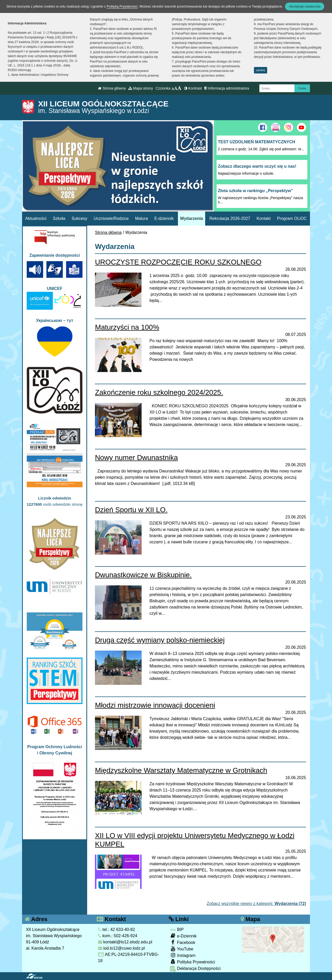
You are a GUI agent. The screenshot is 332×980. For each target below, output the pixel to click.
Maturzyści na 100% (127, 327)
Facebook (183, 942)
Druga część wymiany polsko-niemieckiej (160, 640)
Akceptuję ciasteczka (305, 6)
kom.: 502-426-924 (118, 936)
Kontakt (264, 218)
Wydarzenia (192, 218)
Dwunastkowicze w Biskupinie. (143, 575)
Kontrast (193, 88)
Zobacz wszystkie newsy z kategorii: (256, 904)
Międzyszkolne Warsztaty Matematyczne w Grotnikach (181, 770)
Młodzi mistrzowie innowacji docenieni (155, 705)
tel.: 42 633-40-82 (117, 930)
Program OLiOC (292, 218)
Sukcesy (79, 218)
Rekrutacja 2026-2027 (230, 218)
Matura (142, 218)
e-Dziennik (183, 936)
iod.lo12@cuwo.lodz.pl (122, 948)
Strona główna (112, 88)
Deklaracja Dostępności (195, 969)
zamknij (260, 70)
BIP (177, 930)
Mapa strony (141, 88)
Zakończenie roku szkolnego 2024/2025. (159, 392)
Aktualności (36, 218)
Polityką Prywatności (122, 6)
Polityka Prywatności (192, 962)
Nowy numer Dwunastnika (136, 458)
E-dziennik (164, 218)
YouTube (182, 949)
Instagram (183, 955)
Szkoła (59, 218)
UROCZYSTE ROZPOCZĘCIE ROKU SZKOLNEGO (178, 262)
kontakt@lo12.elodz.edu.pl (125, 942)
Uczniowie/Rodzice (111, 218)
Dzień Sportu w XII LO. (131, 510)
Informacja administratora (227, 88)
